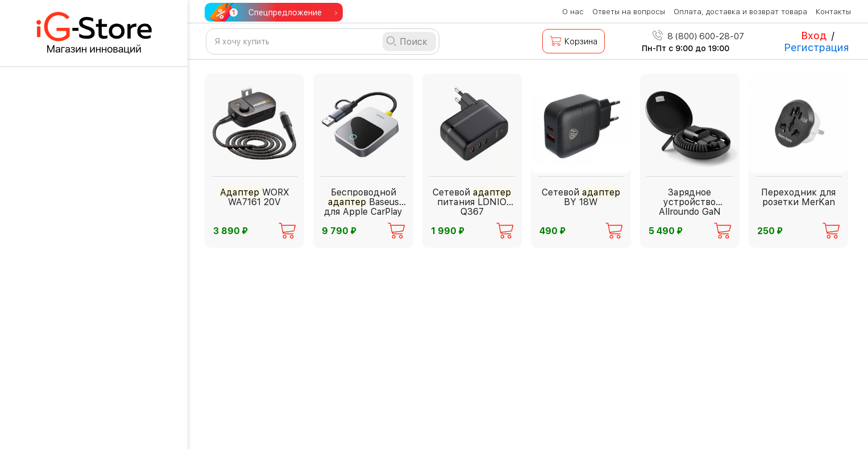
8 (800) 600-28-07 (698, 36)
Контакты (833, 12)
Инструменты (68, 393)
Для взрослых (68, 252)
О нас (573, 12)
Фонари (53, 361)
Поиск (414, 42)
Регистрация (817, 47)
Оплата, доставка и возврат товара (740, 12)
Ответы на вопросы (629, 12)
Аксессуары (65, 425)
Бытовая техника (75, 284)
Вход (814, 36)
